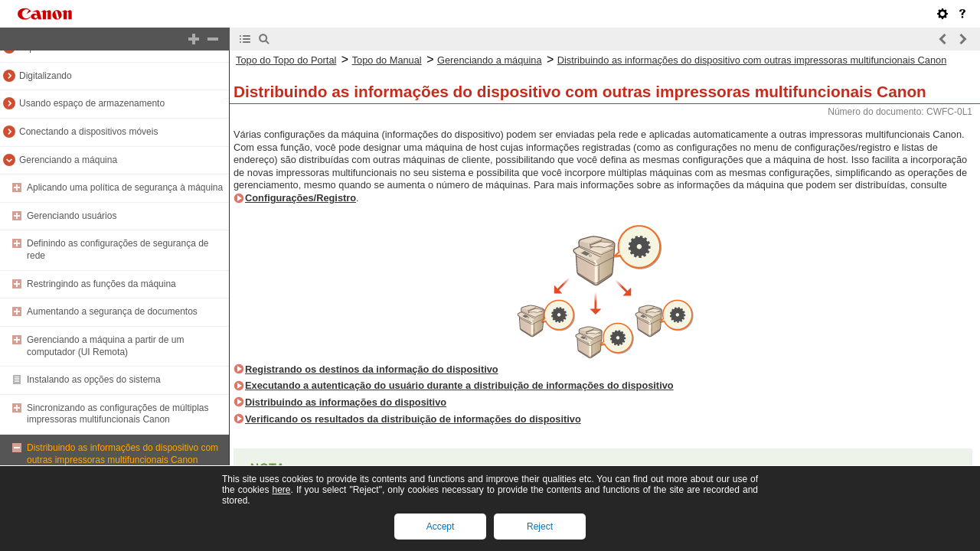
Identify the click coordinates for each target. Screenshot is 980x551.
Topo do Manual (387, 60)
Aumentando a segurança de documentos (112, 311)
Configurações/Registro (301, 198)
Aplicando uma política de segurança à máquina (125, 187)
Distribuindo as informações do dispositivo (346, 402)
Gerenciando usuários (72, 216)
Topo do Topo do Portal (286, 60)
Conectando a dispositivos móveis (88, 132)
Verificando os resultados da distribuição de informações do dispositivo (413, 419)
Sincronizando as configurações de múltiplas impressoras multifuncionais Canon (118, 414)
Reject (540, 527)
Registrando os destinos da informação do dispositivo (372, 369)
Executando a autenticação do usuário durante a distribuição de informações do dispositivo (459, 385)
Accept (441, 527)
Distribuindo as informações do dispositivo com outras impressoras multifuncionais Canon (122, 454)
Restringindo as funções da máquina (101, 284)
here (281, 490)
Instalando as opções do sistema (94, 380)
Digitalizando (46, 76)
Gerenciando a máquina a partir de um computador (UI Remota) (105, 346)
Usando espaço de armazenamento (92, 103)
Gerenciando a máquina (68, 160)
